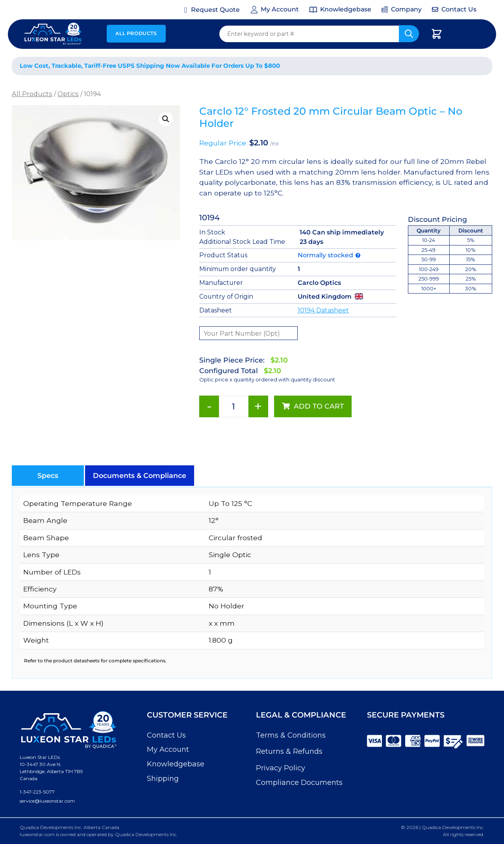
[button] (166, 119)
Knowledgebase (176, 764)
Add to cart (319, 406)
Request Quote (215, 10)
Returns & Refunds (289, 751)
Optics (68, 94)
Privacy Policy (281, 768)
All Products (136, 33)
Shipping (163, 779)
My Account (168, 749)
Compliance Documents (299, 783)
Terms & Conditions (291, 735)
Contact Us (166, 735)
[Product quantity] (234, 406)
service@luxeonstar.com (47, 801)
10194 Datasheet (323, 310)
